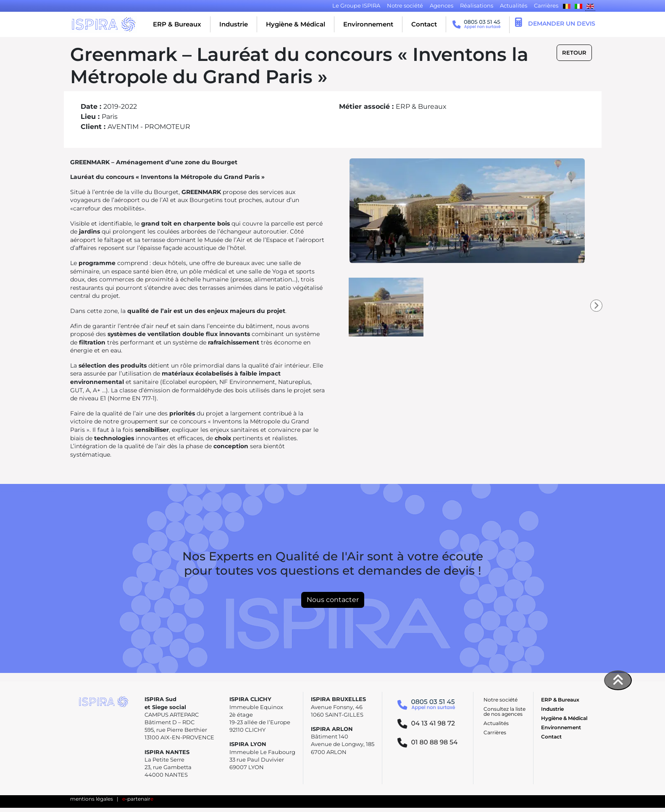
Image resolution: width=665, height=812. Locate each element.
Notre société (501, 700)
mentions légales (92, 799)
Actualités (496, 723)
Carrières (495, 732)
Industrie (234, 24)
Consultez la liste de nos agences (505, 711)
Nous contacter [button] (333, 600)
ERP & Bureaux (177, 24)
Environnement (368, 24)
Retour (574, 53)
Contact (424, 24)
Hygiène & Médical (296, 24)
